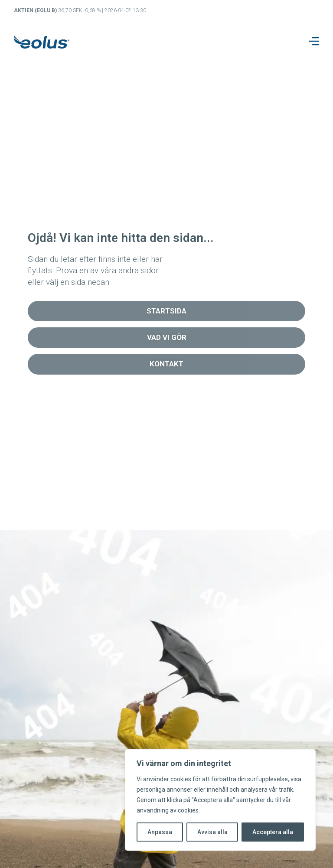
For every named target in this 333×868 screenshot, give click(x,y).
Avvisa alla (212, 832)
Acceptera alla (273, 832)
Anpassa (160, 832)
